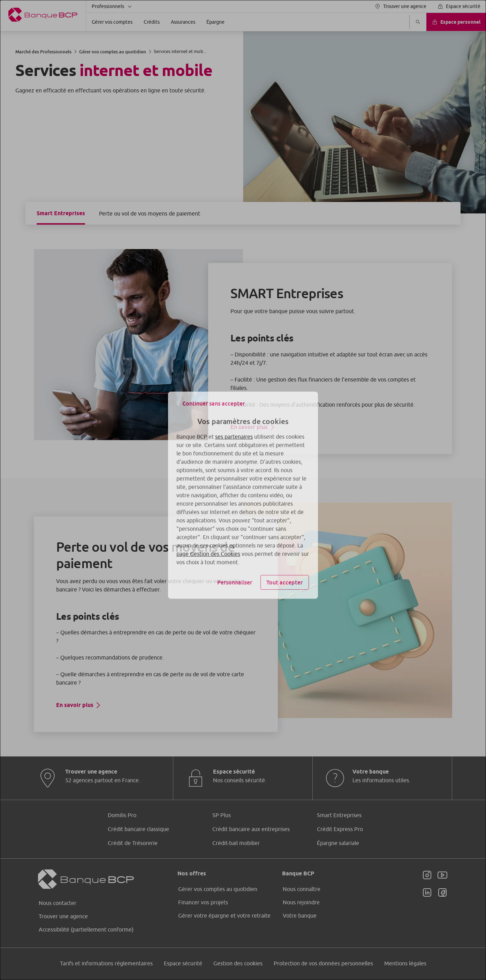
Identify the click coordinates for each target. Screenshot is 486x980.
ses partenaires (234, 431)
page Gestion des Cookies (208, 549)
